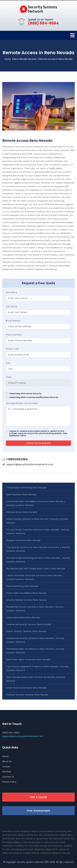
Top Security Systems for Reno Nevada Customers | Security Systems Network (38, 549)
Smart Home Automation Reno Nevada (26, 688)
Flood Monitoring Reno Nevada (22, 586)
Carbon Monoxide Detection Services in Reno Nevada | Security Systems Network (35, 577)
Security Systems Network (30, 862)
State (9, 377)
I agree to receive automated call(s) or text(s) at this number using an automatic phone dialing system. (38, 433)
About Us (7, 761)
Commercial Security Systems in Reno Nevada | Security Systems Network (35, 640)
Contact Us (8, 777)
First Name (12, 292)
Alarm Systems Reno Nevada (21, 494)
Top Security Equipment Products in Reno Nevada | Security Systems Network (37, 668)
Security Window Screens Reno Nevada (27, 600)
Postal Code (12, 349)
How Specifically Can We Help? (22, 403)
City (8, 363)
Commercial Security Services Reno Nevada (29, 624)
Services (7, 772)
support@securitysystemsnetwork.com (30, 464)
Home (8, 59)
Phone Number (14, 335)
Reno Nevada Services (25, 59)
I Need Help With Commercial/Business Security (34, 397)
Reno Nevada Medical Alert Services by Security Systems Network (36, 679)
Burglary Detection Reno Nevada (23, 540)
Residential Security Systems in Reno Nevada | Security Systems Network (35, 609)
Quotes (6, 766)
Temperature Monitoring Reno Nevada (26, 487)
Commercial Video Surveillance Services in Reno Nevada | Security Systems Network (36, 503)
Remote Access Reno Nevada (22, 512)
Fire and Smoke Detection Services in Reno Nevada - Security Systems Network (38, 531)
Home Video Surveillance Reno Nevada (26, 593)
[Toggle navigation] (73, 35)
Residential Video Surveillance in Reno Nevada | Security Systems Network (35, 651)
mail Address (13, 321)
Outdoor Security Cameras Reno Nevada (27, 695)
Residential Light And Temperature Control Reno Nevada (36, 568)
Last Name (12, 307)
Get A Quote (38, 797)
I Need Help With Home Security (25, 394)
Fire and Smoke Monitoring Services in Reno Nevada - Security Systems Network (38, 560)
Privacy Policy (9, 782)
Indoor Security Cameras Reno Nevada (26, 631)
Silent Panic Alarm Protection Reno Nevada (28, 659)
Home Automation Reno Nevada (23, 617)
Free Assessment (39, 811)
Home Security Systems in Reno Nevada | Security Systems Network (37, 521)
